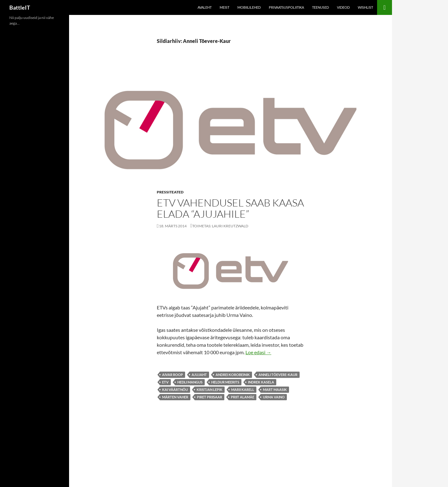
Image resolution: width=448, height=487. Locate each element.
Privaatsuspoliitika (286, 7)
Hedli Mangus (190, 382)
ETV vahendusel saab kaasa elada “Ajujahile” (230, 208)
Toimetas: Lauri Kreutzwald (220, 226)
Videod (343, 7)
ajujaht (199, 375)
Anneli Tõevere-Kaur (278, 375)
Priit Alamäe (243, 397)
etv (165, 382)
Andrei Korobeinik (233, 375)
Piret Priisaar (210, 397)
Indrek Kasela (261, 382)
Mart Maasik (275, 390)
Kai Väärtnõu (175, 390)
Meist (224, 7)
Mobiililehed (249, 7)
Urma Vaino (274, 397)
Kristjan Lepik (210, 390)
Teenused (320, 7)
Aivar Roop (173, 375)
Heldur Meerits (225, 382)
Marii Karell (243, 390)
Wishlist (365, 7)
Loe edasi (258, 352)
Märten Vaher (175, 397)
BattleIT (20, 7)
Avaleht (205, 7)
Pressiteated (170, 192)
